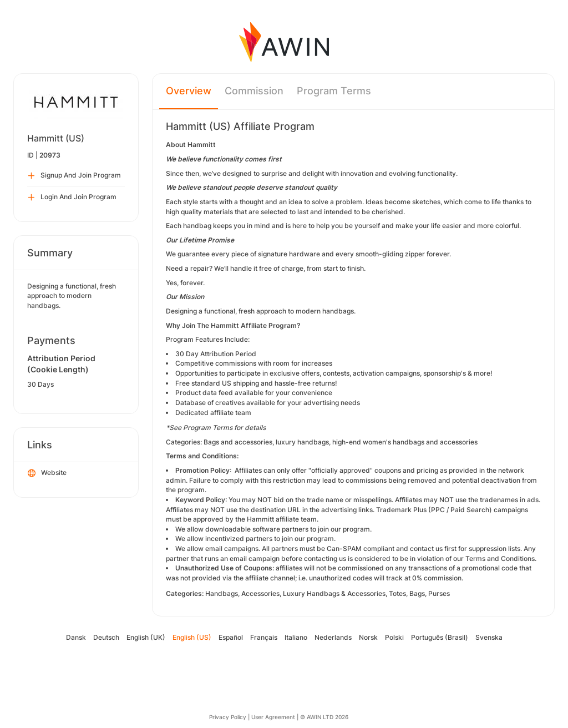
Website (47, 473)
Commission (254, 91)
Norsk (368, 637)
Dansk (76, 637)
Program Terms (334, 91)
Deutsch (106, 637)
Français (264, 637)
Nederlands (333, 637)
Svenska (489, 637)
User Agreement (273, 717)
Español (231, 637)
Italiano (296, 637)
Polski (394, 637)
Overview (189, 91)
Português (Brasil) (440, 637)
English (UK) (146, 637)
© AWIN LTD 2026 (324, 717)
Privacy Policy (228, 717)
